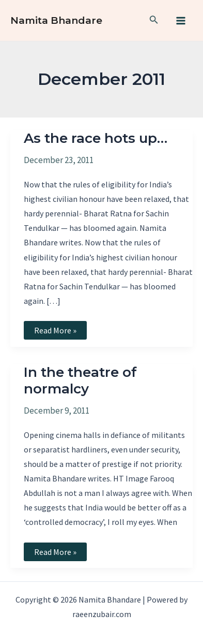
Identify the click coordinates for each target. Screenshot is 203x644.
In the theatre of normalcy (80, 380)
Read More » (55, 332)
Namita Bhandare (56, 20)
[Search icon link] (154, 21)
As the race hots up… (96, 138)
